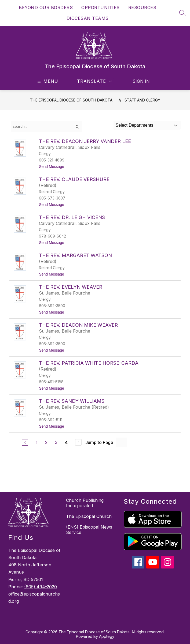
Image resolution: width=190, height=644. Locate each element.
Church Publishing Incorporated (85, 503)
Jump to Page (99, 442)
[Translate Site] (95, 81)
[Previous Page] (25, 442)
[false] (46, 127)
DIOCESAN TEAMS (88, 18)
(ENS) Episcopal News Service (89, 530)
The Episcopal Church (89, 516)
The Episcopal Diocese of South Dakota (71, 100)
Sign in (141, 81)
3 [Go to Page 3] (56, 442)
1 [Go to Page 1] (37, 442)
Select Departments (135, 125)
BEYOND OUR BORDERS (46, 7)
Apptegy (107, 636)
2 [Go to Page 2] (46, 442)
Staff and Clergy (142, 100)
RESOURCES (142, 7)
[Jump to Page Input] (121, 442)
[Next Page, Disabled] (78, 442)
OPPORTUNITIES (101, 7)
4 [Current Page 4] (66, 442)
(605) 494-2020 (41, 587)
